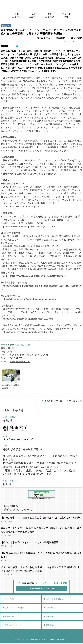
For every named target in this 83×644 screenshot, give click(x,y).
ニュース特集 (66, 15)
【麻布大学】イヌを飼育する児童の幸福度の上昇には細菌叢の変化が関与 (40, 518)
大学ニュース (33, 15)
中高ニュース (50, 15)
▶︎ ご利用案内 (8, 599)
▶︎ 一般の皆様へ (51, 608)
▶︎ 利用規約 (49, 625)
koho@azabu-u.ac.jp (20, 361)
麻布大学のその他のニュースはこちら (63, 401)
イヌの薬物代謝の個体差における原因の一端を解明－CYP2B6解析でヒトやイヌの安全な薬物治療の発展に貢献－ (40, 569)
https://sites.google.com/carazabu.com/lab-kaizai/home (30, 299)
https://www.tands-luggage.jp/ (25, 207)
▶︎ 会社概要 (49, 616)
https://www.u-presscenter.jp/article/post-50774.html (28, 332)
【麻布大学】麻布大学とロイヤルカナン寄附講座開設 (30, 542)
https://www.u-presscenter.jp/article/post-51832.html (28, 319)
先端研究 (61, 38)
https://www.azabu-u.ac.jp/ (18, 439)
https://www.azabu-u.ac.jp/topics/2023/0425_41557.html (28, 226)
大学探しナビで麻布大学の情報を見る (42, 495)
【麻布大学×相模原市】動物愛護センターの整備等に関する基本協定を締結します (41, 555)
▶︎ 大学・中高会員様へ (53, 599)
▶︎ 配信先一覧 (8, 616)
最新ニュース (17, 15)
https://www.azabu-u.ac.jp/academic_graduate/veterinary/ (38, 276)
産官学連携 (77, 38)
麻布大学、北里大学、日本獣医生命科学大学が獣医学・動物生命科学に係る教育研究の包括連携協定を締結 (41, 530)
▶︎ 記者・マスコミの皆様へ (14, 608)
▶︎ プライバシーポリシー (13, 625)
